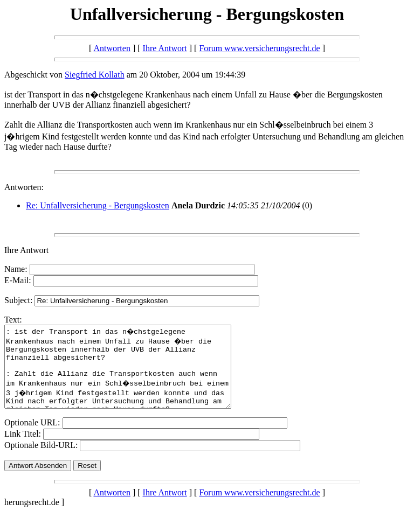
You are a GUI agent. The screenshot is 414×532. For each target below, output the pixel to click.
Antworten (112, 48)
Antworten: (24, 187)
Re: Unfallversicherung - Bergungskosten (98, 205)
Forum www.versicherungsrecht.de (259, 48)
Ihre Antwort (165, 48)
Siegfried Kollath (95, 75)
